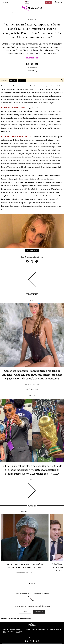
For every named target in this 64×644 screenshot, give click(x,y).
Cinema (27, 12)
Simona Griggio (33, 384)
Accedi (25, 612)
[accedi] (58, 2)
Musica (32, 12)
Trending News (6, 12)
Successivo (32, 389)
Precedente (32, 294)
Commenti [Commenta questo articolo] (32, 70)
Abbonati (49, 2)
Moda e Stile (44, 12)
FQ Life (13, 12)
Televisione (20, 12)
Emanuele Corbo (33, 58)
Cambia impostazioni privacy (20, 631)
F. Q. (33, 480)
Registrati (39, 612)
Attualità (32, 19)
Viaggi (37, 12)
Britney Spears (32, 251)
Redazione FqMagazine (26, 573)
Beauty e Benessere (54, 12)
